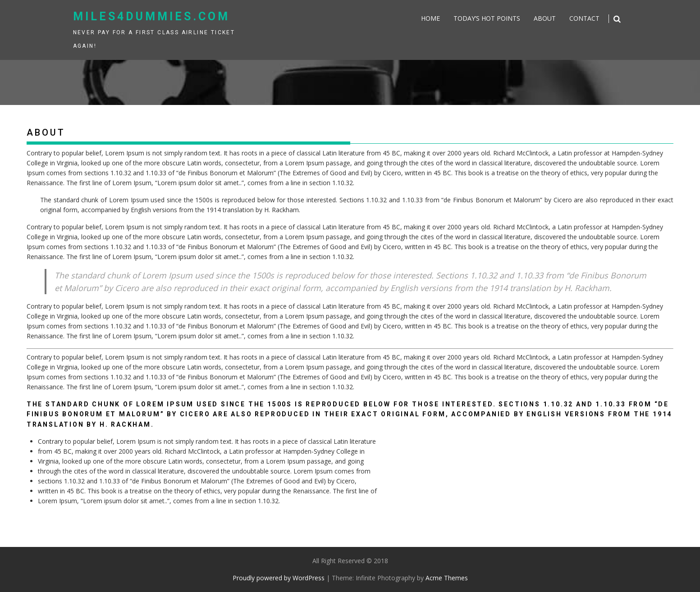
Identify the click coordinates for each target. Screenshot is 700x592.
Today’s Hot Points (487, 18)
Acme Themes (447, 578)
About (545, 18)
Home (430, 18)
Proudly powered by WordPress (279, 578)
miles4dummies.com (151, 16)
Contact (584, 18)
